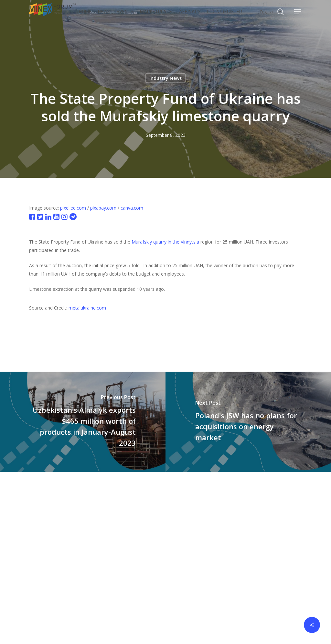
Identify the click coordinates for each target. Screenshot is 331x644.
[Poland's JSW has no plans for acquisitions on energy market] (248, 422)
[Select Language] (271, 12)
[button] (298, 12)
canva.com (132, 208)
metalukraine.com (87, 308)
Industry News (165, 78)
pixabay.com (103, 208)
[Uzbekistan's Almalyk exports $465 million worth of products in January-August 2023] (83, 422)
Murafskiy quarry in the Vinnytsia (165, 242)
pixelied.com (73, 208)
